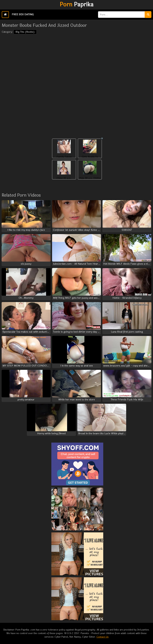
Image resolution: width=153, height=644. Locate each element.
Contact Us (103, 637)
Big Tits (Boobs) (25, 32)
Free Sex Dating (23, 14)
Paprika (77, 5)
